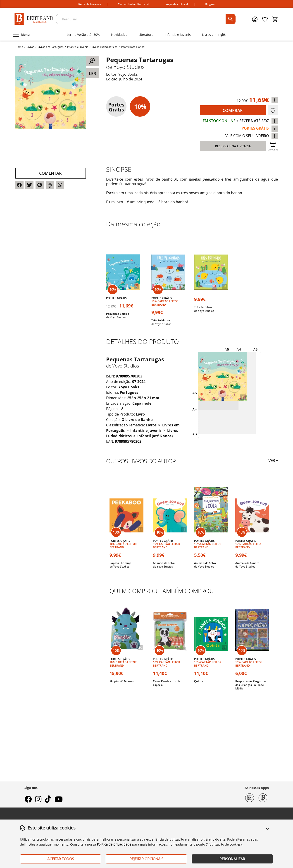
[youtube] (59, 800)
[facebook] (28, 800)
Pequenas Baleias (118, 314)
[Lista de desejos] (265, 19)
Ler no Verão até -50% (83, 35)
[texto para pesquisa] (142, 19)
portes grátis (255, 128)
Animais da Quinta (247, 563)
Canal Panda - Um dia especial (167, 683)
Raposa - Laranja (120, 563)
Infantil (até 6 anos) (155, 436)
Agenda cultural (177, 4)
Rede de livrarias (90, 4)
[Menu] (21, 35)
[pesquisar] (231, 19)
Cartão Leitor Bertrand (133, 4)
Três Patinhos (203, 307)
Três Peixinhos (161, 320)
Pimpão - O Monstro (122, 681)
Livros (152, 425)
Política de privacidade (114, 844)
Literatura (146, 35)
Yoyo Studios (129, 67)
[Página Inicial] (33, 19)
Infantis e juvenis (178, 35)
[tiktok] (48, 800)
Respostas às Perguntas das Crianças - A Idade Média (251, 685)
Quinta (199, 681)
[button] (267, 831)
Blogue (210, 4)
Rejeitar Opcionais (146, 859)
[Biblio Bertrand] (250, 797)
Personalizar (232, 859)
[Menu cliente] (255, 19)
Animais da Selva (164, 563)
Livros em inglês (214, 35)
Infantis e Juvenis (146, 430)
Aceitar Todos (61, 859)
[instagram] (38, 800)
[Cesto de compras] (275, 19)
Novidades (119, 35)
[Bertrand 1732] (263, 797)
